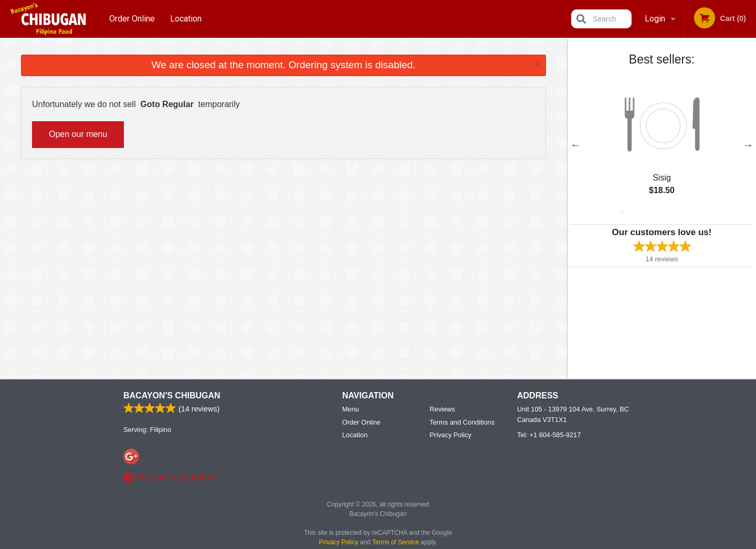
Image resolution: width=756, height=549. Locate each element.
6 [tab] (701, 213)
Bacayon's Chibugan (172, 395)
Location (186, 19)
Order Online (132, 19)
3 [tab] (654, 213)
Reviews (442, 409)
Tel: (549, 435)
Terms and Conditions (462, 422)
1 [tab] (623, 213)
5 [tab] (686, 213)
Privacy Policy (450, 435)
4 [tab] (670, 213)
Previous (575, 145)
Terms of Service (396, 542)
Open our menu (78, 134)
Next (748, 145)
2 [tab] (638, 213)
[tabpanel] (662, 145)
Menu (351, 409)
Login (655, 19)
